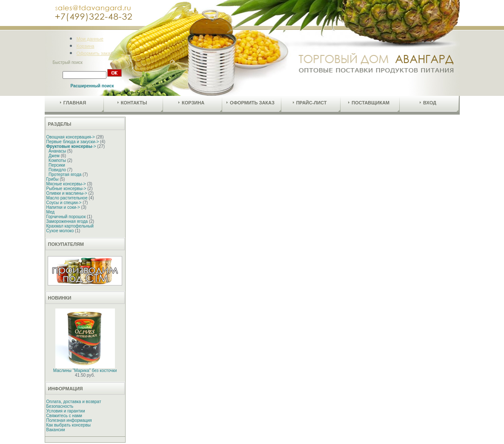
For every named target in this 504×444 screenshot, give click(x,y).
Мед (51, 212)
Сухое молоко (60, 231)
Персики (57, 165)
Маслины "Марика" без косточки (85, 370)
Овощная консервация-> (71, 137)
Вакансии (56, 430)
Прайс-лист (310, 103)
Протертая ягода (65, 174)
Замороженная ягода (67, 221)
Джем (54, 156)
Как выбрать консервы (69, 425)
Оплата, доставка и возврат (74, 402)
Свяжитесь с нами (64, 416)
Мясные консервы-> (66, 184)
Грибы (53, 179)
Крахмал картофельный (70, 226)
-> (71, 146)
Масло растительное (67, 198)
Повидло (57, 170)
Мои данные (90, 39)
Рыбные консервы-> (66, 189)
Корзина (86, 46)
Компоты (57, 160)
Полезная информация (69, 420)
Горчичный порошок (66, 217)
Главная (73, 103)
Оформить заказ (95, 53)
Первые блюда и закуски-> (73, 142)
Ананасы (57, 151)
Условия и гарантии (66, 411)
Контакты (132, 103)
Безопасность (60, 406)
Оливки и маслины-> (67, 193)
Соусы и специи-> (64, 203)
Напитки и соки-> (63, 207)
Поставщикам (369, 103)
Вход (428, 103)
